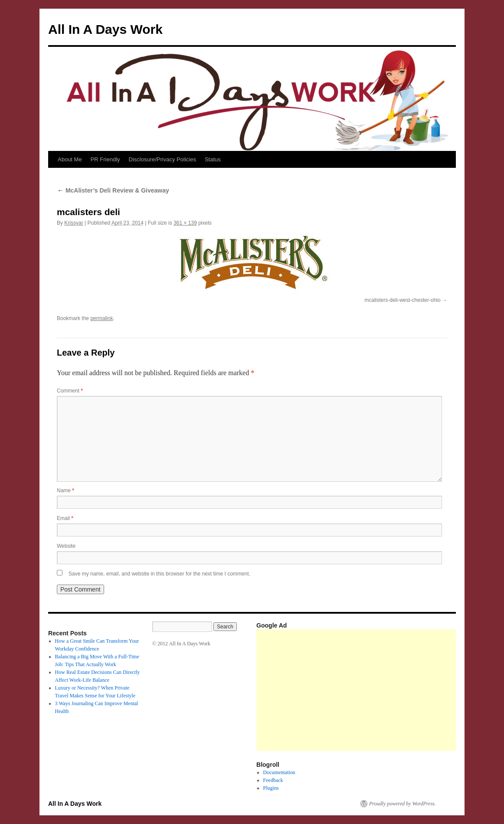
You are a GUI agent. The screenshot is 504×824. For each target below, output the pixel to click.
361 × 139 (185, 223)
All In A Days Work (105, 29)
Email (65, 518)
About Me (70, 159)
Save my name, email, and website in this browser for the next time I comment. (159, 574)
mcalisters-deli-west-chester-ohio (402, 300)
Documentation (279, 772)
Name (65, 490)
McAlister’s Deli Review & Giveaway (113, 190)
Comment (70, 391)
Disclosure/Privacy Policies (162, 159)
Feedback (273, 780)
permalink (101, 318)
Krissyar (74, 223)
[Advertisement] (380, 690)
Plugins (271, 788)
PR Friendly (105, 159)
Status (213, 159)
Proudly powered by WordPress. (403, 804)
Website (66, 546)
